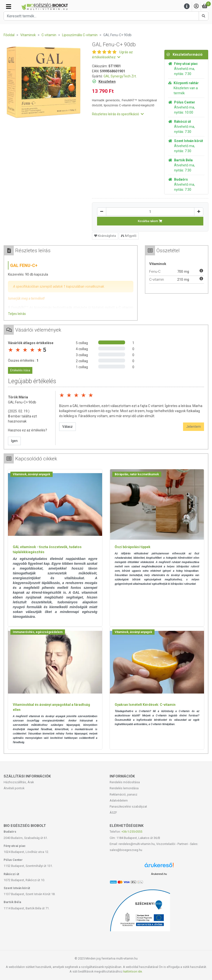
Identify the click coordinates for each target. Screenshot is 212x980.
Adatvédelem (119, 800)
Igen (14, 441)
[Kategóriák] (9, 7)
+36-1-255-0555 (132, 832)
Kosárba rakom (150, 221)
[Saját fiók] (196, 6)
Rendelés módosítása (125, 782)
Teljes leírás (17, 314)
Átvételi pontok (14, 788)
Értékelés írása (20, 370)
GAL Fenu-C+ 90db (22, 402)
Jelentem (194, 427)
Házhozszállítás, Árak (19, 782)
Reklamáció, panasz (124, 794)
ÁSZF (113, 813)
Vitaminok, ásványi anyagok (32, 474)
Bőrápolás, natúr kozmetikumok (137, 474)
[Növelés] (199, 212)
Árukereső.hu (159, 874)
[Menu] (187, 6)
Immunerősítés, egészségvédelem (38, 632)
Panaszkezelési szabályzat (128, 806)
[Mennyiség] (150, 212)
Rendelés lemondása (124, 788)
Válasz (67, 427)
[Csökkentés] (102, 212)
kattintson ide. (133, 971)
